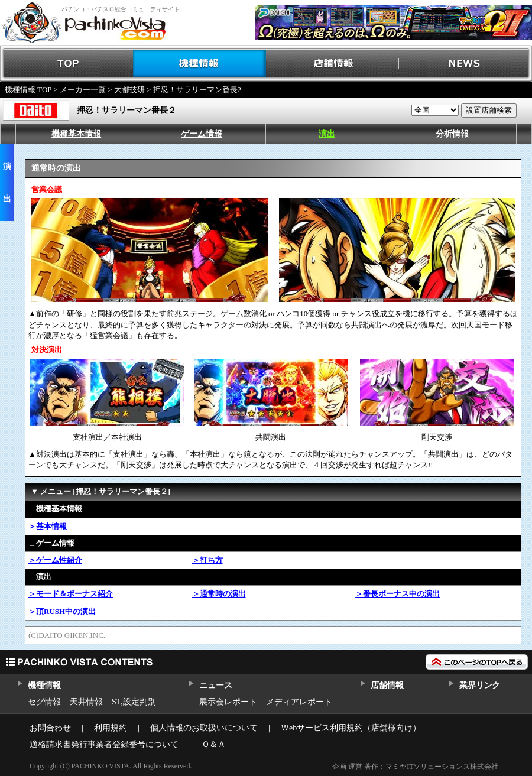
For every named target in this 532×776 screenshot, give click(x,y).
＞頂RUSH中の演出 (62, 611)
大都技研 (129, 90)
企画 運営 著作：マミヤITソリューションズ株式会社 (415, 767)
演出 (327, 134)
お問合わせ (50, 728)
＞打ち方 (207, 560)
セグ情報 (44, 702)
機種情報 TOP (28, 90)
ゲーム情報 (202, 134)
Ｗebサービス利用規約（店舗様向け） (351, 728)
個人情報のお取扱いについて (204, 728)
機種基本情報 (76, 134)
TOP (66, 64)
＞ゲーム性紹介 (55, 560)
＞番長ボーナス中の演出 (398, 594)
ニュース (215, 685)
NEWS (465, 64)
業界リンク (480, 685)
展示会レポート (228, 702)
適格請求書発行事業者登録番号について (104, 744)
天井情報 (86, 702)
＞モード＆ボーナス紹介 (71, 594)
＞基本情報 (48, 526)
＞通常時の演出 (219, 594)
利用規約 (111, 728)
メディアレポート (299, 702)
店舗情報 (332, 64)
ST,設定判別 (134, 702)
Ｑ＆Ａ (214, 744)
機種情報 (199, 64)
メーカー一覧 (83, 90)
